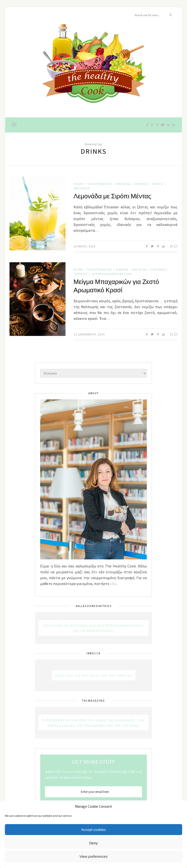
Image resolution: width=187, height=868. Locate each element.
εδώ (113, 584)
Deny (93, 843)
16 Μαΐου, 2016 (84, 246)
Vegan (78, 184)
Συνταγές (141, 184)
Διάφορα (122, 270)
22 (174, 334)
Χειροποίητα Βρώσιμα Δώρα (112, 274)
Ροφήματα (158, 270)
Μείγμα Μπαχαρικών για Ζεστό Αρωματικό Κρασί (116, 286)
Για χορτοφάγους (99, 184)
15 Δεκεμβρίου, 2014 (89, 334)
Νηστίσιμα (123, 184)
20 (174, 246)
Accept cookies (94, 830)
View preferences (93, 856)
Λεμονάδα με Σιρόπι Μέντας (112, 196)
